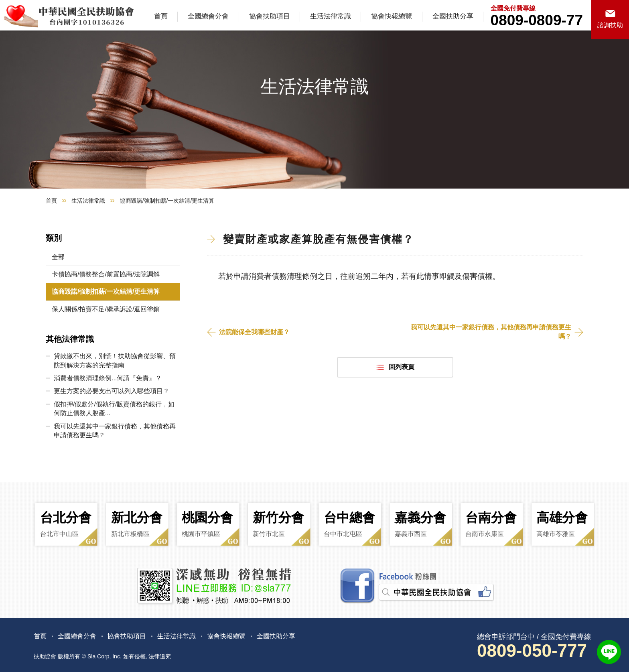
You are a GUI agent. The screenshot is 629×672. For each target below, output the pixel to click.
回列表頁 (402, 367)
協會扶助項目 (270, 16)
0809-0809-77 (537, 20)
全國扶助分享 (453, 16)
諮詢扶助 (610, 25)
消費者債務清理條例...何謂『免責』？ (108, 378)
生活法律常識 (331, 16)
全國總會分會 (208, 16)
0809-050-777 (532, 651)
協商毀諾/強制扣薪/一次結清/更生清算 (106, 291)
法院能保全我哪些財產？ (254, 332)
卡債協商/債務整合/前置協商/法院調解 (106, 274)
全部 (58, 257)
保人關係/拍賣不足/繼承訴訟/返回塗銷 (106, 309)
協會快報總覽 (392, 16)
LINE (609, 652)
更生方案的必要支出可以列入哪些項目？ (112, 391)
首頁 (161, 16)
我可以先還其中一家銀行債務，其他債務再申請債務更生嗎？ (491, 332)
